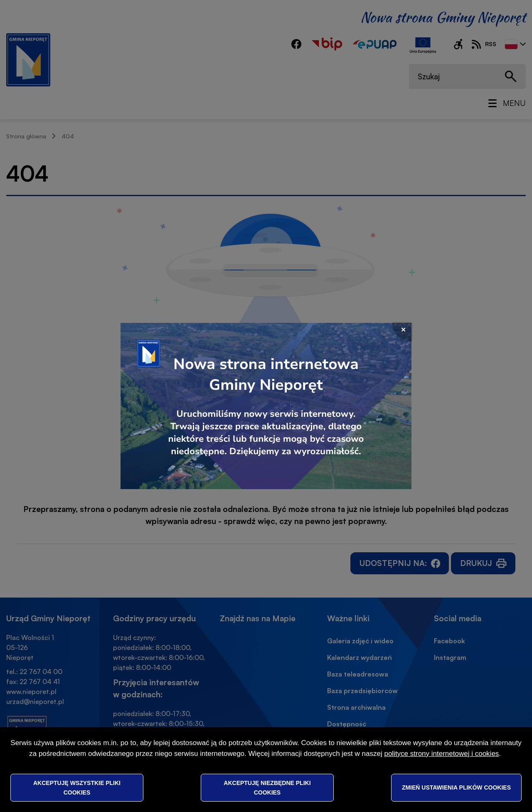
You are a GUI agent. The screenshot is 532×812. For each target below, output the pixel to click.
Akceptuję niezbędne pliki (267, 787)
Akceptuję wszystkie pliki (77, 787)
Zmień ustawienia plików (456, 787)
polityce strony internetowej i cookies (441, 754)
